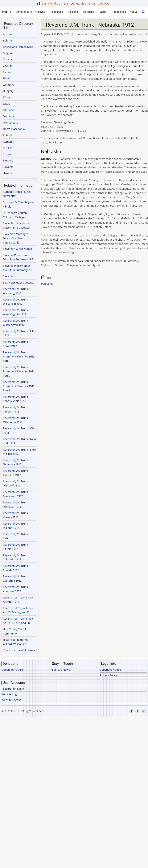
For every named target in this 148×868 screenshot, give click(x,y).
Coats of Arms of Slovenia (19, 650)
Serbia (7, 154)
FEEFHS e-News (60, 670)
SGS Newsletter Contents (18, 282)
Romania (9, 142)
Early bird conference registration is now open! (77, 3)
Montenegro (11, 123)
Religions (89, 12)
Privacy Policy (108, 675)
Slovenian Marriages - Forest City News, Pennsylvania (16, 238)
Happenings (119, 12)
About (133, 12)
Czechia (8, 66)
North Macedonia (14, 129)
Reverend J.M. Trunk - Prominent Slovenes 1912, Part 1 (19, 386)
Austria (7, 34)
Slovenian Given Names (18, 249)
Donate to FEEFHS (13, 670)
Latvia (7, 104)
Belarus (8, 40)
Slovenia (48, 284)
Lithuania (9, 110)
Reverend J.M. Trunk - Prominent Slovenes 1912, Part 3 (19, 357)
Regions (73, 12)
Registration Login (13, 689)
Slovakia (8, 160)
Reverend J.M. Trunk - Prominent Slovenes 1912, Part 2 (19, 371)
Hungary (8, 91)
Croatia (7, 59)
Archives (40, 12)
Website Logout (11, 700)
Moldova (8, 116)
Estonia (8, 72)
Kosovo (8, 97)
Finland (8, 78)
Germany (9, 85)
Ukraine (8, 173)
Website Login (10, 694)
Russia (7, 148)
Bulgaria (8, 53)
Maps (103, 12)
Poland (7, 135)
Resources (57, 12)
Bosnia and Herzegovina (18, 47)
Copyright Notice (110, 670)
